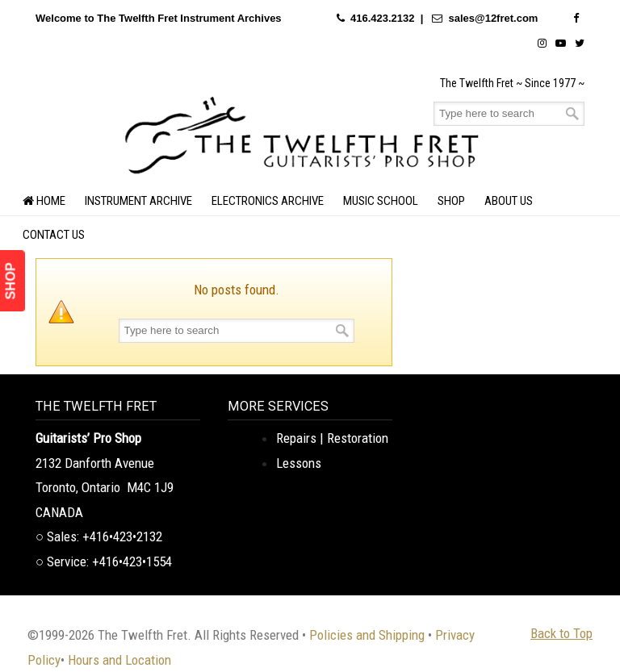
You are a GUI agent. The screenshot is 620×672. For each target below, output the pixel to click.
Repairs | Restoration (332, 438)
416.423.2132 (383, 18)
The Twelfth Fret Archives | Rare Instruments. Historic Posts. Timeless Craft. (302, 133)
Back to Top (561, 633)
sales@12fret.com (493, 18)
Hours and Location (119, 660)
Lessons (299, 463)
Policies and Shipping (367, 635)
